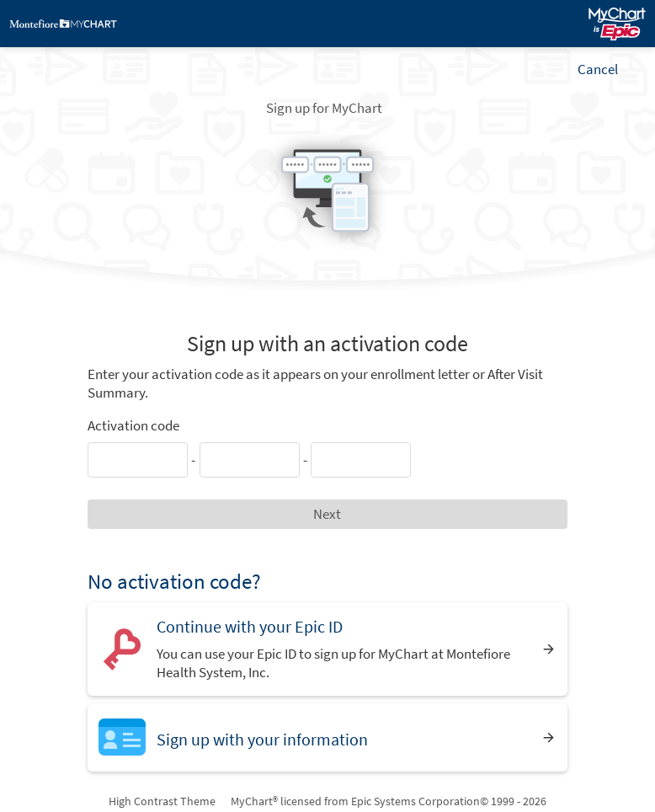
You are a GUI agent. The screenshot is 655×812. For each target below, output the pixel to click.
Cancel (598, 69)
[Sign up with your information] (327, 737)
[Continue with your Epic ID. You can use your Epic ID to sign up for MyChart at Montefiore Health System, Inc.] (327, 649)
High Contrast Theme (162, 801)
